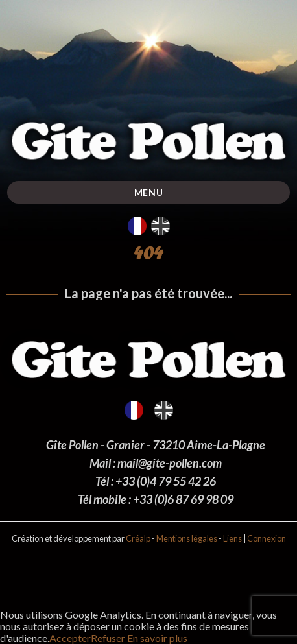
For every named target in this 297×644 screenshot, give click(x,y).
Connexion (267, 538)
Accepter (70, 638)
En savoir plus (156, 638)
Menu (149, 192)
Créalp (138, 538)
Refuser (108, 638)
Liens (232, 538)
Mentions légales (187, 538)
